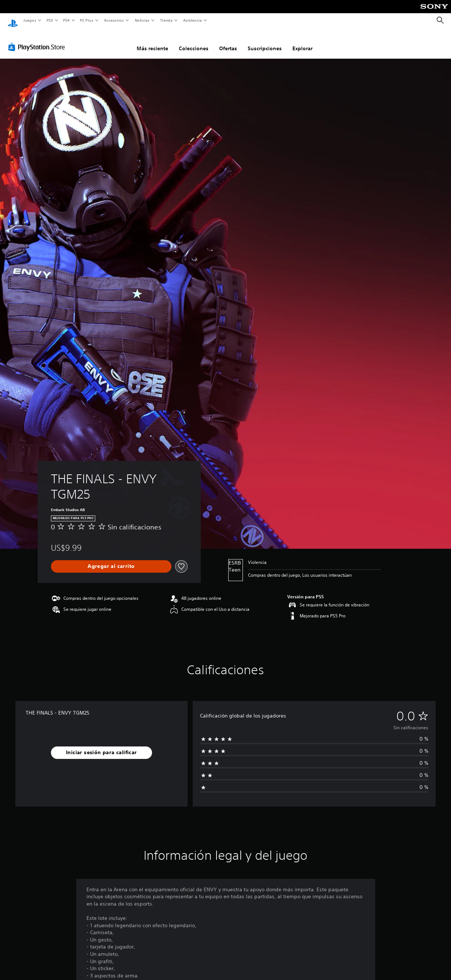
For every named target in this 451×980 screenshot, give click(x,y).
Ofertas (228, 41)
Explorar (302, 41)
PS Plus (87, 20)
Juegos (29, 20)
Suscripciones (265, 41)
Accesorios (114, 20)
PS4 (67, 20)
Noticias (142, 20)
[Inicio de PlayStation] (13, 21)
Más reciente (152, 41)
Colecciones (194, 41)
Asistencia (192, 20)
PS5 (50, 20)
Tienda (166, 20)
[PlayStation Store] (38, 40)
